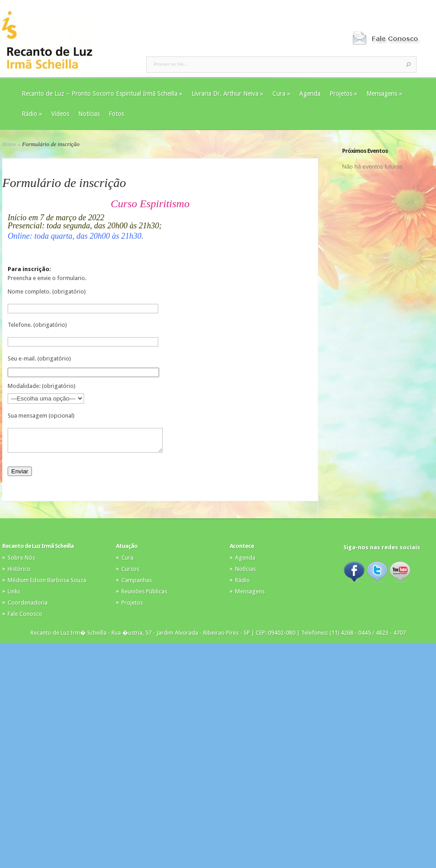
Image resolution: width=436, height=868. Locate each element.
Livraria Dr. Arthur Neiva (227, 93)
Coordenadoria (28, 607)
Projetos (343, 93)
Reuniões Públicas (144, 595)
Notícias (89, 114)
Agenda (310, 93)
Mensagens (384, 93)
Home (9, 144)
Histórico (19, 573)
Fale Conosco (25, 618)
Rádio (32, 114)
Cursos (130, 573)
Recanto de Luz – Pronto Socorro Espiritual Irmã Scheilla (102, 93)
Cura (281, 93)
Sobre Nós (21, 562)
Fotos (116, 114)
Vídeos (60, 114)
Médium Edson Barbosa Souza (47, 584)
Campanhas (137, 584)
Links (14, 595)
